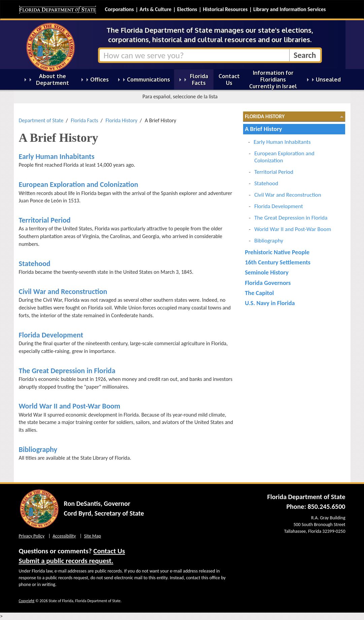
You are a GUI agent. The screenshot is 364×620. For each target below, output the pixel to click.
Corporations (120, 9)
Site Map (93, 536)
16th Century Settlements (278, 262)
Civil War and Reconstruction (63, 291)
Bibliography (38, 449)
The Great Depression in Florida (67, 371)
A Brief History (263, 129)
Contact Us (109, 551)
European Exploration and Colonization (79, 184)
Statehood (35, 264)
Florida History (121, 120)
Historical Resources (225, 9)
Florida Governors (268, 283)
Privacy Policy (32, 536)
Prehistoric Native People (277, 252)
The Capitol (259, 293)
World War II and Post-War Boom (70, 406)
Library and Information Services (289, 9)
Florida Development (51, 335)
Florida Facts (84, 120)
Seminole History (267, 272)
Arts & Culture (155, 9)
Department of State (41, 120)
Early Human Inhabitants (57, 156)
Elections (187, 9)
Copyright (27, 601)
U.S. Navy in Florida (270, 303)
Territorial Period (45, 220)
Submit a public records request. (66, 561)
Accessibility (64, 536)
